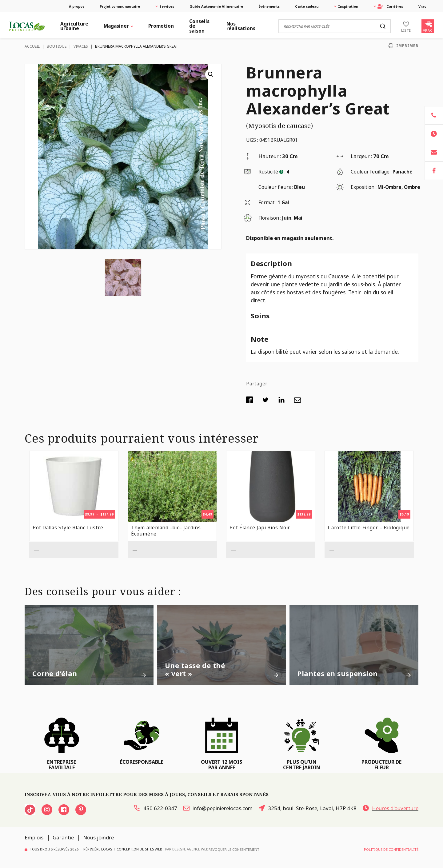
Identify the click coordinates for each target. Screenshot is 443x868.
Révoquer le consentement (234, 849)
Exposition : (364, 187)
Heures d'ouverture (391, 808)
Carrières (390, 6)
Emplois (34, 837)
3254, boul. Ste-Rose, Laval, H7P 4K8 (308, 808)
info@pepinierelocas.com (218, 808)
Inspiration (348, 6)
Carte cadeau (307, 6)
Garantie (63, 837)
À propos (77, 6)
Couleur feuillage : (371, 172)
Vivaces (81, 46)
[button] (211, 74)
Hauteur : (270, 156)
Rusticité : (272, 172)
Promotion (161, 26)
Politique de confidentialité (391, 849)
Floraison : (270, 218)
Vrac (422, 6)
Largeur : (361, 156)
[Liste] (406, 26)
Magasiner (116, 26)
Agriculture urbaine (74, 26)
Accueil (32, 46)
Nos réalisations (241, 26)
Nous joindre (98, 837)
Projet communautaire (120, 6)
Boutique (57, 46)
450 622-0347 (156, 808)
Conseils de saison (199, 26)
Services (167, 6)
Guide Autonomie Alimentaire (216, 6)
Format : (267, 203)
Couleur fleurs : (276, 187)
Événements (269, 6)
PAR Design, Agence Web (187, 849)
